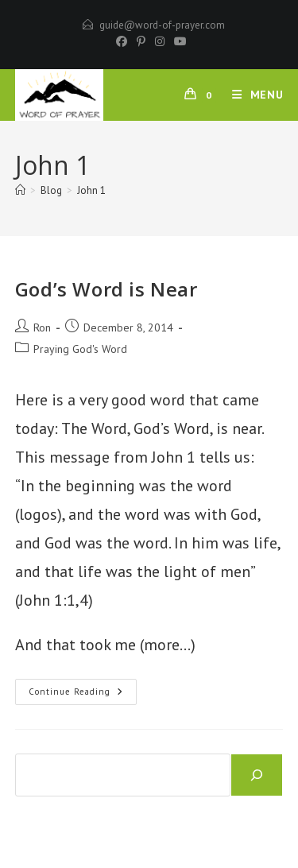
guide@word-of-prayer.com (162, 25)
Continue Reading (83, 695)
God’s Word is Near (106, 289)
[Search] (257, 775)
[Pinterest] (141, 41)
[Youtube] (178, 41)
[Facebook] (122, 41)
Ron (42, 327)
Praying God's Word (80, 349)
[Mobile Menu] (252, 95)
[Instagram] (160, 41)
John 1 (91, 190)
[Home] (20, 190)
